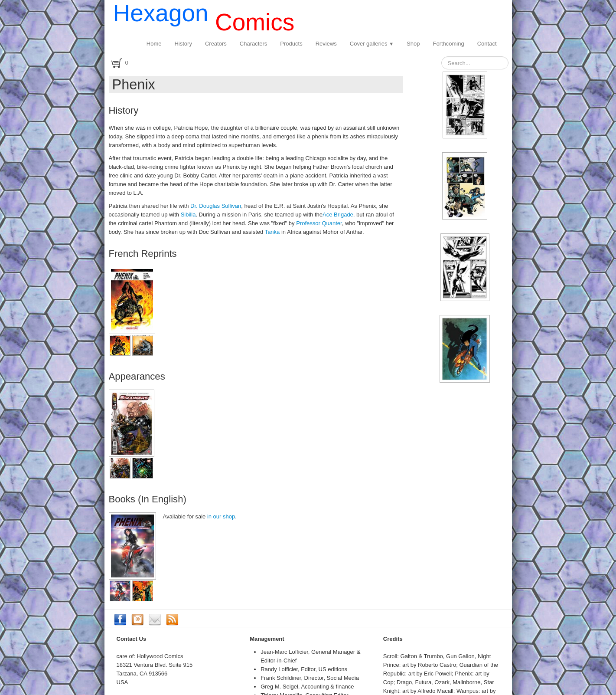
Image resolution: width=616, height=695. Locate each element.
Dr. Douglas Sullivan (216, 206)
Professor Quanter (319, 223)
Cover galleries (372, 44)
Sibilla (188, 215)
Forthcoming (448, 44)
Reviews (326, 44)
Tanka (273, 232)
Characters (254, 44)
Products (291, 44)
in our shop (221, 516)
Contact (487, 44)
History (183, 44)
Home (154, 44)
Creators (216, 44)
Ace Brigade (338, 215)
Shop (413, 44)
